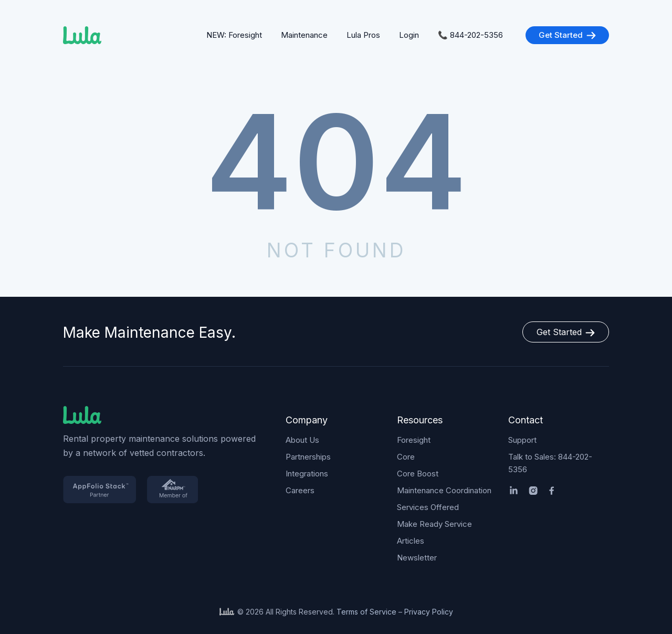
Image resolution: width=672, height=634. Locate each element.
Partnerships (308, 457)
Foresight (414, 440)
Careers (300, 490)
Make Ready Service (434, 524)
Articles (411, 541)
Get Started (567, 35)
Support (522, 440)
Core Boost (418, 474)
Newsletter (417, 558)
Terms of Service (366, 612)
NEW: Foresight (234, 35)
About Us (302, 440)
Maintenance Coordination (444, 490)
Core (406, 457)
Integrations (307, 474)
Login (409, 35)
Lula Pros (363, 35)
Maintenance (304, 35)
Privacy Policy (429, 612)
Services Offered (428, 507)
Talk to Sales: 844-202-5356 (550, 463)
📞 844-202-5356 (470, 35)
